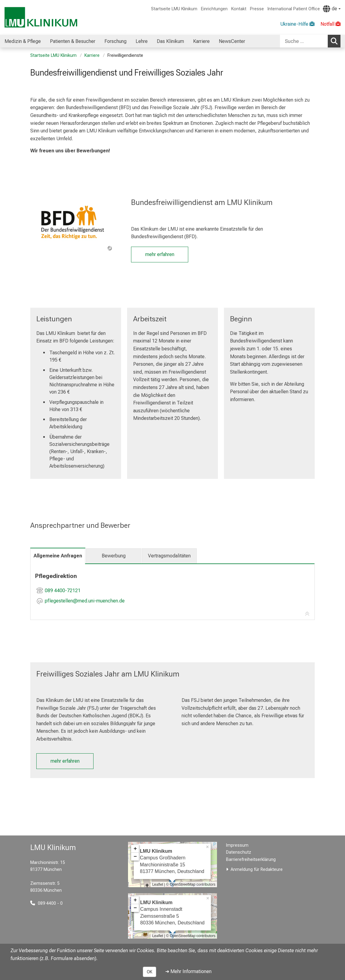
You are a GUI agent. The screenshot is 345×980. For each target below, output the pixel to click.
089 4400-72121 (63, 591)
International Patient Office (294, 9)
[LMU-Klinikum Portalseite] (41, 17)
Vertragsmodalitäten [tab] (169, 556)
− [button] (135, 857)
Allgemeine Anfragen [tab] (58, 556)
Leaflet (158, 884)
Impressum (237, 845)
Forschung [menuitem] (115, 41)
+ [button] (135, 849)
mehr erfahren (160, 254)
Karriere (92, 55)
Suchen (336, 41)
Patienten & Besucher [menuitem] (73, 41)
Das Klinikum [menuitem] (170, 41)
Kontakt (239, 9)
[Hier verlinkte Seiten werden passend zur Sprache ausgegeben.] (332, 9)
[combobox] (310, 41)
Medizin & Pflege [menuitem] (23, 41)
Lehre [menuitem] (142, 41)
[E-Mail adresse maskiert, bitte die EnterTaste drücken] (85, 601)
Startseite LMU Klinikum (174, 9)
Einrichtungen (214, 9)
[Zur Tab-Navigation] (307, 614)
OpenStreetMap (183, 884)
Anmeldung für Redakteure (257, 870)
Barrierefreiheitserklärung (251, 860)
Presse (257, 9)
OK (149, 972)
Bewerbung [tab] (114, 556)
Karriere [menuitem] (201, 41)
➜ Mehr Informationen (188, 971)
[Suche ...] (304, 41)
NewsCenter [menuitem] (232, 41)
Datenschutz (239, 852)
